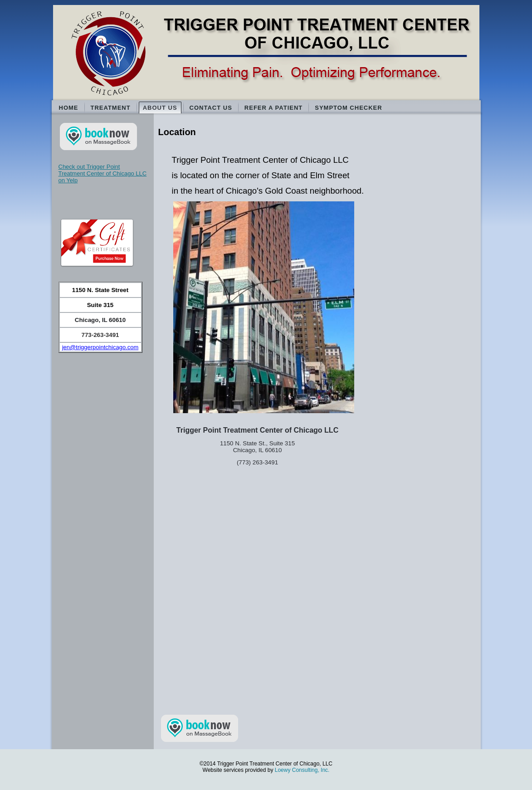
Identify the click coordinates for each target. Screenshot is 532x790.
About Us (160, 108)
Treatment (111, 108)
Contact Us (211, 108)
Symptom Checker (348, 108)
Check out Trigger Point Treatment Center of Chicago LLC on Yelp (103, 173)
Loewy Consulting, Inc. (302, 770)
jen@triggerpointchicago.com (100, 347)
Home (69, 108)
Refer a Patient (273, 108)
